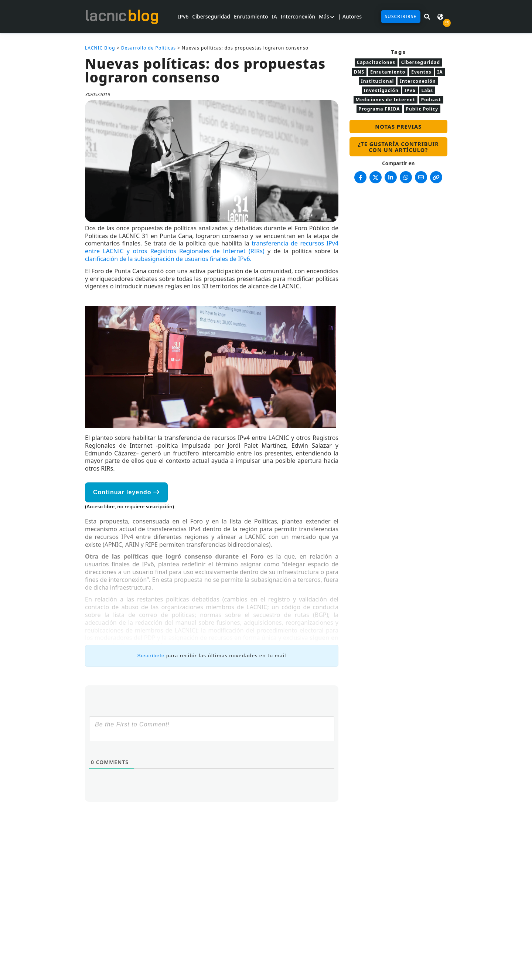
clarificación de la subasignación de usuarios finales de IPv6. (168, 259)
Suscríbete (151, 656)
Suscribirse (401, 16)
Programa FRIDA (379, 109)
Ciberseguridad (211, 16)
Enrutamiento (251, 16)
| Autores (350, 16)
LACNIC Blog (100, 48)
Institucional (377, 81)
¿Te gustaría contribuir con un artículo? (398, 147)
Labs (427, 90)
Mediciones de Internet (386, 100)
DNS (359, 72)
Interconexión (298, 16)
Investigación (381, 90)
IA (274, 16)
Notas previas (398, 126)
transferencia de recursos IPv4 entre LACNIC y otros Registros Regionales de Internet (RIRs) (212, 247)
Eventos (421, 72)
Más (327, 16)
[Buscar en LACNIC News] (427, 17)
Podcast (431, 100)
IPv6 (183, 16)
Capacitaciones (376, 62)
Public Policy (422, 109)
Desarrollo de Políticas (149, 48)
